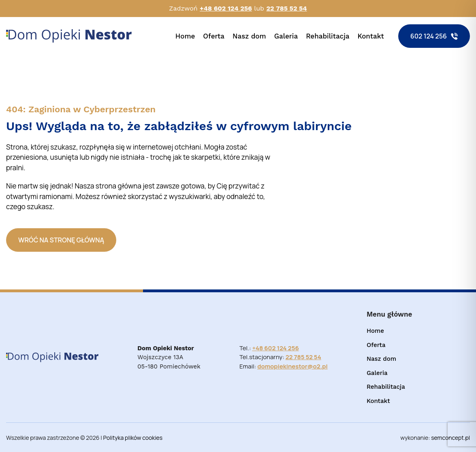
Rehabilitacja (328, 36)
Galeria (286, 36)
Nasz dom (249, 36)
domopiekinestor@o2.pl (292, 366)
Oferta (214, 36)
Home (185, 36)
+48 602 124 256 (226, 8)
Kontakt (371, 36)
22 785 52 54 (287, 8)
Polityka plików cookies (133, 438)
